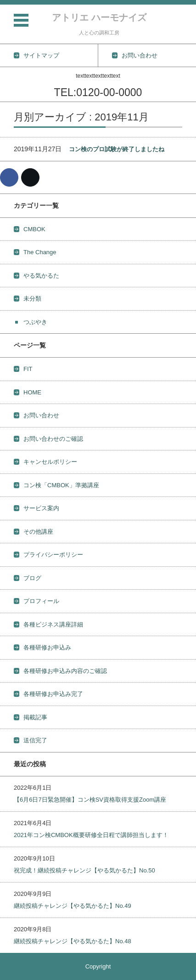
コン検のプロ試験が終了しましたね (117, 149)
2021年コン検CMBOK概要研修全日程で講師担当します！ (91, 835)
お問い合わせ (41, 415)
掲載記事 (35, 717)
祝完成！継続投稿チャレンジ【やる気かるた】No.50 (84, 870)
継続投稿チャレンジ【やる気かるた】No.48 (73, 941)
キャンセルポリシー (50, 462)
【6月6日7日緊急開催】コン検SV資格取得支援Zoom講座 (90, 800)
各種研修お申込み (47, 647)
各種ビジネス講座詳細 (53, 624)
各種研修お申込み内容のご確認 (65, 671)
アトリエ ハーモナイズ (99, 17)
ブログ (32, 578)
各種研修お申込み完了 (53, 694)
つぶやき (35, 322)
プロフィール (41, 601)
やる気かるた (41, 276)
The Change (40, 252)
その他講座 (38, 532)
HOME (32, 392)
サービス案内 (41, 508)
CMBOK (34, 229)
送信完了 (35, 740)
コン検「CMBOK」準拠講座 (61, 485)
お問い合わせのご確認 (53, 439)
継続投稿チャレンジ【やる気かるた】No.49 (73, 906)
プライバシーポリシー (53, 555)
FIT (28, 369)
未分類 (32, 299)
